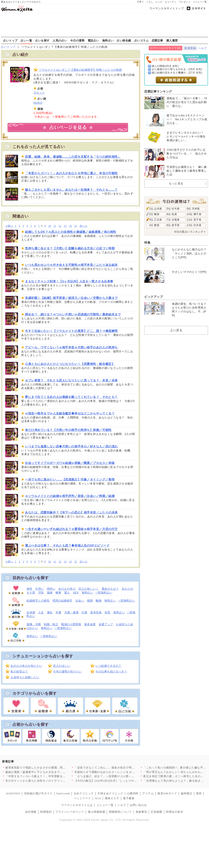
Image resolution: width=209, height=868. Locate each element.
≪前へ (9, 226)
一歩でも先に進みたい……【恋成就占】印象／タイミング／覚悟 (70, 479)
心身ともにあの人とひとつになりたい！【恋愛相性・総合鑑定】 (70, 364)
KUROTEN (13, 793)
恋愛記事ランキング (158, 91)
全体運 (31, 612)
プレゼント (185, 2)
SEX (76, 593)
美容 (199, 793)
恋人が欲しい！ (89, 589)
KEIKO (38, 103)
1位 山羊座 (156, 209)
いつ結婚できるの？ (108, 666)
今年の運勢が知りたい (67, 671)
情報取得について (120, 812)
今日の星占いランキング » (190, 232)
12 (60, 226)
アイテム (148, 793)
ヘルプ (203, 48)
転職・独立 (51, 624)
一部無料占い (104, 593)
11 (55, 226)
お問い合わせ (138, 805)
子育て (140, 2)
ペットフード (82, 798)
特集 (147, 243)
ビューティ (171, 2)
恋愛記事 (157, 40)
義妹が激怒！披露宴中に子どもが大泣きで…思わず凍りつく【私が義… (51, 772)
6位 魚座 (172, 214)
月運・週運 (72, 612)
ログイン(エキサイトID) (165, 48)
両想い (51, 589)
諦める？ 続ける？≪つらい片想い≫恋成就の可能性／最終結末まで (73, 314)
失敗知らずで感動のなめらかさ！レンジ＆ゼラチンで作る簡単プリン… (120, 772)
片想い (40, 589)
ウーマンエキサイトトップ (167, 8)
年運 (58, 612)
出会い (80, 601)
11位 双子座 (194, 220)
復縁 (50, 593)
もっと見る (176, 183)
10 (50, 226)
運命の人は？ (110, 589)
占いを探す (42, 40)
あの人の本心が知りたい (26, 666)
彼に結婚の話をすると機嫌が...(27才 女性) (177, 73)
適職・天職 (34, 624)
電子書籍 (129, 798)
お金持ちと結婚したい (25, 677)
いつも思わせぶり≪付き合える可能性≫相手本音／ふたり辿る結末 (71, 265)
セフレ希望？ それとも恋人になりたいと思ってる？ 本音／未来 (71, 380)
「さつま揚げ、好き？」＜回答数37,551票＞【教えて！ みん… (115, 776)
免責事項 (141, 812)
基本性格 (96, 612)
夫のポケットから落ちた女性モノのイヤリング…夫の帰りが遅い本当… (51, 781)
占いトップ (10, 40)
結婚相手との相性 (38, 601)
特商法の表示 (175, 812)
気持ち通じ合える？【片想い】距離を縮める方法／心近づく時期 (70, 248)
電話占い (93, 40)
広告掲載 (156, 812)
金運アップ (106, 624)
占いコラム (142, 40)
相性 (29, 589)
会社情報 (31, 812)
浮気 (41, 593)
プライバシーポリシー (70, 812)
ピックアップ (154, 297)
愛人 (67, 593)
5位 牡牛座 (173, 209)
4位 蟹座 (154, 225)
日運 (84, 612)
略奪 (58, 593)
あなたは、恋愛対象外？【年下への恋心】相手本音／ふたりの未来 (71, 512)
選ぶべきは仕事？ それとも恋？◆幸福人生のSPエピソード (67, 545)
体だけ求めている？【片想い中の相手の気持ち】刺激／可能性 (68, 430)
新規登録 (190, 48)
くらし (150, 2)
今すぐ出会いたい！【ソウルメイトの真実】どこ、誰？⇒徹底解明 (71, 331)
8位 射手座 (173, 225)
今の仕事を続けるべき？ (111, 671)
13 (65, 226)
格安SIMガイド (167, 793)
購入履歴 (172, 40)
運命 (50, 612)
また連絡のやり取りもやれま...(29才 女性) (177, 69)
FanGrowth (63, 793)
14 (70, 226)
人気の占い (60, 40)
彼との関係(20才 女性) (165, 66)
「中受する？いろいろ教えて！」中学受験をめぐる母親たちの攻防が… (51, 776)
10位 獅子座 (194, 214)
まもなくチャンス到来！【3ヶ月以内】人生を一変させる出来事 (69, 281)
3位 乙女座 (156, 220)
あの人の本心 (67, 589)
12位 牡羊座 (194, 225)
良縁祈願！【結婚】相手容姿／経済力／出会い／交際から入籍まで (71, 298)
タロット (39, 93)
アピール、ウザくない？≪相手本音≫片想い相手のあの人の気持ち (71, 347)
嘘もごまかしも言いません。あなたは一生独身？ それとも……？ (71, 190)
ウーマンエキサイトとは (77, 805)
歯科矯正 (187, 793)
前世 (107, 612)
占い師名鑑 (124, 40)
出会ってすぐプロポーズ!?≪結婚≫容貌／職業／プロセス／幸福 (70, 463)
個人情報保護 (96, 812)
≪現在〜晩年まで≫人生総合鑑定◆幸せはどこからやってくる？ (70, 413)
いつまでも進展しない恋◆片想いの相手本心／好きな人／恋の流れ (71, 446)
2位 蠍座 (154, 214)
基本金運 (90, 624)
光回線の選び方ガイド (38, 793)
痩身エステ (112, 798)
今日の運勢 (77, 40)
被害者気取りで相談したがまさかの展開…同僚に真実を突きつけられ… (51, 768)
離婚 (99, 601)
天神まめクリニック (110, 793)
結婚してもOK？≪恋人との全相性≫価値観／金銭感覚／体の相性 (71, 232)
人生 (41, 612)
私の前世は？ (19, 671)
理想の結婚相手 (62, 601)
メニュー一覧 (200, 2)
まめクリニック (84, 793)
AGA (98, 798)
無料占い (108, 40)
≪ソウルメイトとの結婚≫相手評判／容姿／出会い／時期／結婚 (70, 496)
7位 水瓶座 (173, 220)
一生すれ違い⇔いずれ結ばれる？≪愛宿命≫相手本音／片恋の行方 (71, 529)
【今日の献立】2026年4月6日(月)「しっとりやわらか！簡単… (114, 781)
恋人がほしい (62, 666)
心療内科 (133, 793)
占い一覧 (26, 40)
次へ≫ (83, 226)
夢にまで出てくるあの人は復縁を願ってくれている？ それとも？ (71, 397)
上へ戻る (176, 330)
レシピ (159, 2)
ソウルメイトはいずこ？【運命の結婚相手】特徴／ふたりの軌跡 (80, 70)
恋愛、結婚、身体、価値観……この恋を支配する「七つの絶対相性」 (73, 157)
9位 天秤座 (193, 209)
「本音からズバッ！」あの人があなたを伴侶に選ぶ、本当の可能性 (71, 173)
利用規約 (46, 812)
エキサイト (199, 8)
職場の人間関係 (71, 624)
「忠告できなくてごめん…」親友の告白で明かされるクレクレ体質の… (120, 768)
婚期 (90, 601)
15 (76, 226)
